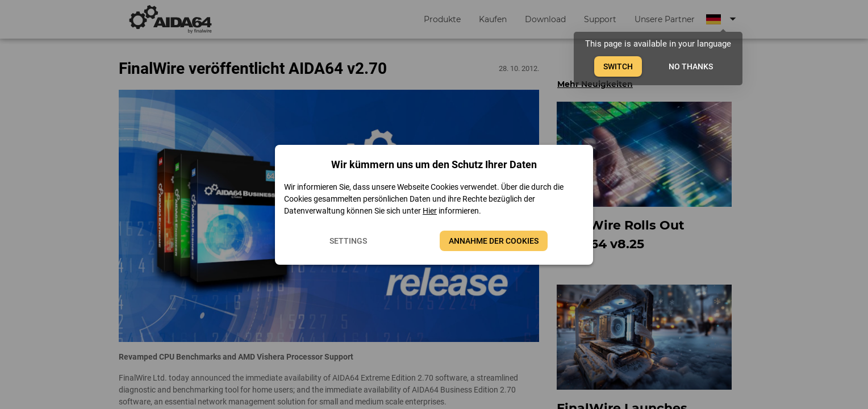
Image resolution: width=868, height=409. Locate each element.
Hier (430, 211)
